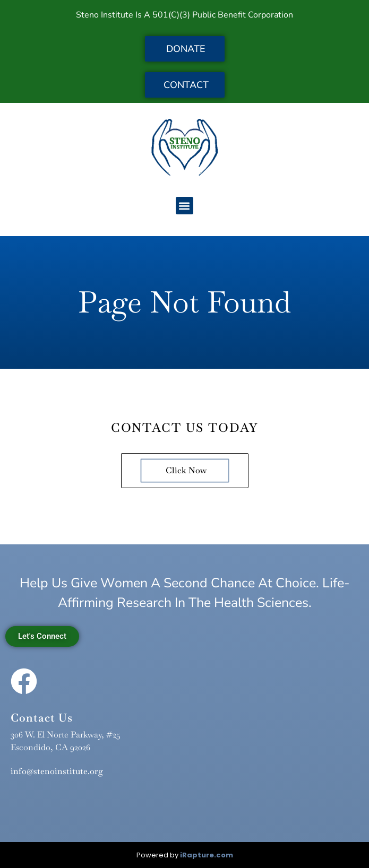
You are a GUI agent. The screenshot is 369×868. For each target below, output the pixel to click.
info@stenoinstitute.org (57, 771)
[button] (184, 206)
